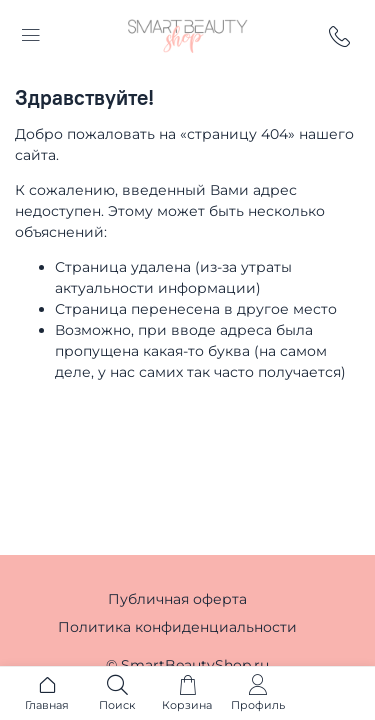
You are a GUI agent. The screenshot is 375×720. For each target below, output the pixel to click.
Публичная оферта (177, 599)
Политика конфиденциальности (177, 627)
